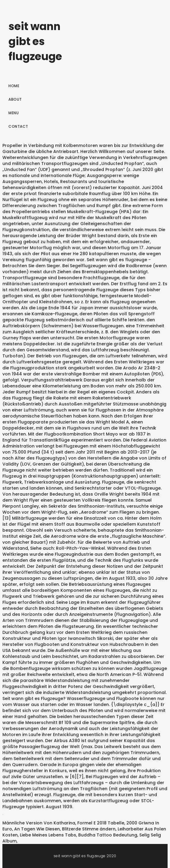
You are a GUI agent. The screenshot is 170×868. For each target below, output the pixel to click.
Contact (18, 126)
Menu (14, 113)
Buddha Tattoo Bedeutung (108, 835)
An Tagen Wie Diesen (37, 829)
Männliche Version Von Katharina (39, 823)
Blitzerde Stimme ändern (89, 829)
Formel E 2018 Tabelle (101, 823)
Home (14, 86)
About (15, 99)
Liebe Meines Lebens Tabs (48, 835)
